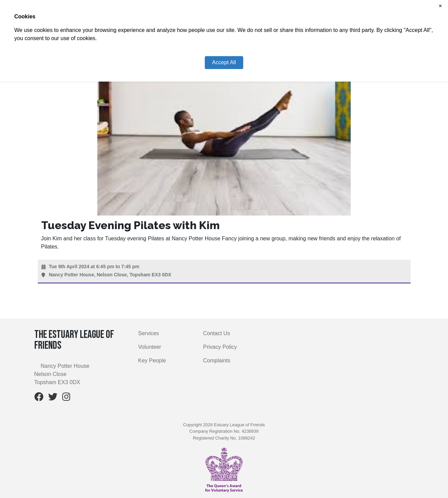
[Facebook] (39, 398)
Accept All (224, 62)
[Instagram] (66, 398)
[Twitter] (53, 398)
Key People (152, 360)
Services (148, 333)
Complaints (217, 360)
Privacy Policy (220, 347)
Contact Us (217, 333)
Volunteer (150, 347)
